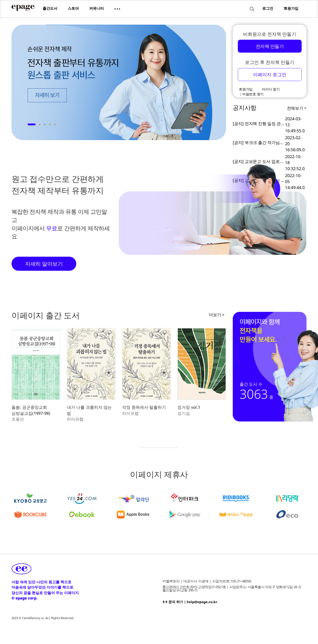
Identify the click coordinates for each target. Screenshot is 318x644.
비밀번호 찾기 (253, 94)
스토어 (73, 8)
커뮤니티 (97, 8)
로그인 (268, 8)
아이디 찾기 (271, 89)
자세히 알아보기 (44, 264)
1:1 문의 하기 (173, 602)
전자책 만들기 (270, 46)
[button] (117, 9)
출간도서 (50, 8)
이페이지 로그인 (270, 74)
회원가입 (291, 8)
